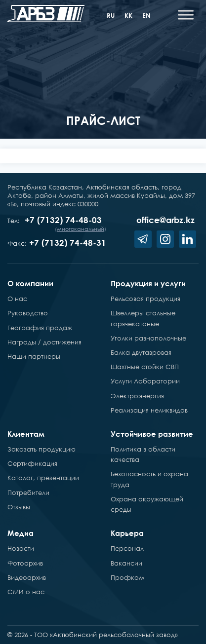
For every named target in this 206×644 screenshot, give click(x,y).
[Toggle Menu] (186, 15)
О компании (30, 283)
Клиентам (26, 434)
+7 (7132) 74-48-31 (68, 243)
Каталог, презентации (43, 478)
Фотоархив (25, 563)
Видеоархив (27, 577)
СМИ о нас (26, 592)
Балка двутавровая (141, 352)
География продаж (40, 328)
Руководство (28, 313)
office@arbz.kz (165, 220)
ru (111, 15)
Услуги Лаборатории (145, 381)
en (146, 15)
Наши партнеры (34, 356)
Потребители (28, 492)
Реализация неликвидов (149, 410)
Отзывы (19, 507)
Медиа (21, 533)
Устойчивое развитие (152, 434)
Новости (21, 548)
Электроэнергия (137, 396)
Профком (127, 577)
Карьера (127, 533)
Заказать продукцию (41, 449)
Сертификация (32, 463)
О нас (17, 299)
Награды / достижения (44, 342)
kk (128, 15)
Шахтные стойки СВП (145, 367)
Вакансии (126, 563)
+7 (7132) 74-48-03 (63, 220)
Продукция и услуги (148, 283)
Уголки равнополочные (148, 338)
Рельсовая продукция (145, 299)
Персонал (127, 548)
